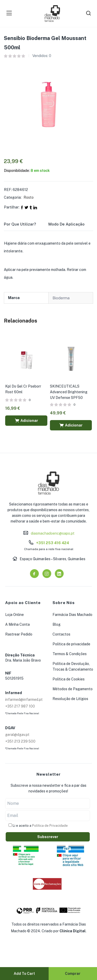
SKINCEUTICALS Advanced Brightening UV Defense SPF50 (69, 392)
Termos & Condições (70, 654)
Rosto (29, 197)
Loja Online (14, 615)
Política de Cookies (69, 679)
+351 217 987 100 (20, 706)
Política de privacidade (71, 644)
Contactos (61, 634)
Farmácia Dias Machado (72, 615)
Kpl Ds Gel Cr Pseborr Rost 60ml (23, 389)
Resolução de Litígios (70, 699)
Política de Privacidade (50, 826)
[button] (26, 421)
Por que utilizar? (20, 224)
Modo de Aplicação (66, 224)
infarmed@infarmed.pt (24, 700)
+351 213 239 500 (20, 741)
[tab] (26, 226)
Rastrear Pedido (19, 634)
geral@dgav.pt (17, 735)
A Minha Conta (17, 624)
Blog (57, 624)
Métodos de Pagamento (73, 689)
